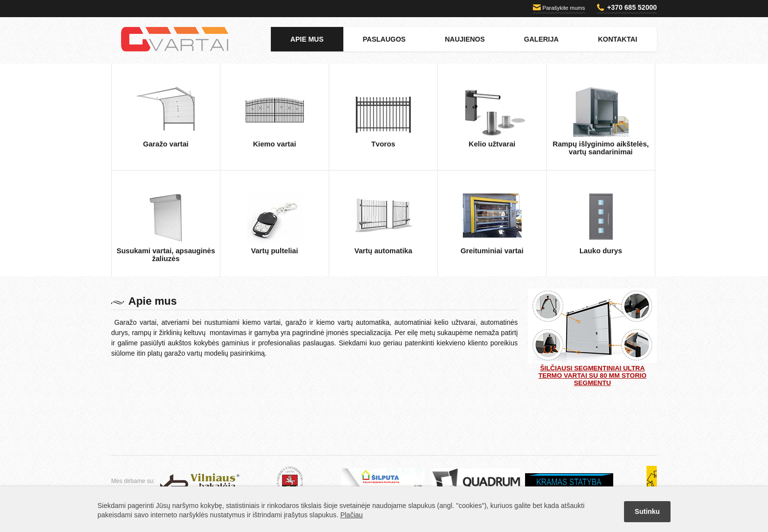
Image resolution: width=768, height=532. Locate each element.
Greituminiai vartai (492, 251)
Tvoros (383, 144)
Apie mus (307, 39)
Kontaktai (618, 39)
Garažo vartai (166, 144)
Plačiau (352, 515)
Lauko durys (601, 251)
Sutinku (647, 511)
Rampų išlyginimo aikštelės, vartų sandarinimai (600, 148)
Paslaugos (384, 39)
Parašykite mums (564, 8)
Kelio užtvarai (492, 144)
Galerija (541, 39)
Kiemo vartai (275, 144)
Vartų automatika (383, 251)
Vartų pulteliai (274, 251)
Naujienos (465, 39)
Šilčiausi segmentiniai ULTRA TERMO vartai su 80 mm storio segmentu (592, 338)
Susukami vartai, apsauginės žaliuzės (166, 255)
